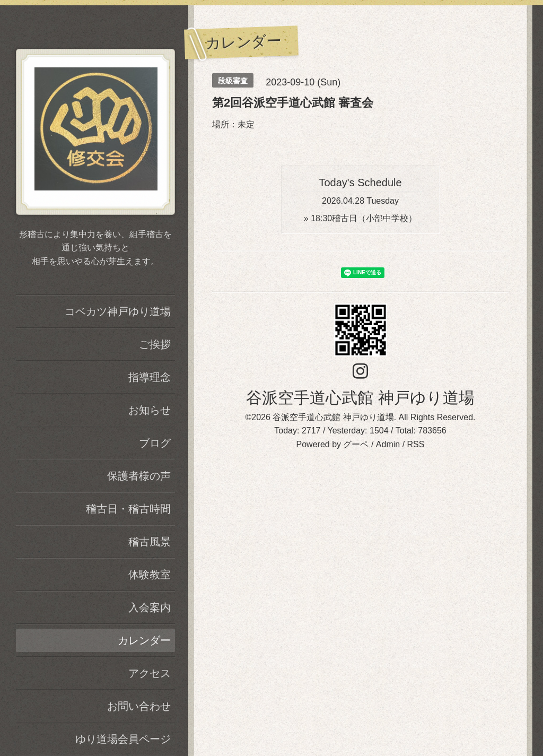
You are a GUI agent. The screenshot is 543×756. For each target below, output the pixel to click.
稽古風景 (150, 542)
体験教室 (150, 575)
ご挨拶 (155, 344)
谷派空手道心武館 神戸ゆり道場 (360, 398)
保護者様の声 (139, 476)
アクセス (150, 673)
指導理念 (150, 377)
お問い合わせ (139, 706)
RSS (416, 444)
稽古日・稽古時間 (128, 509)
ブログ (155, 443)
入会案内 (150, 607)
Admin (388, 444)
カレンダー (144, 640)
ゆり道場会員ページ (123, 739)
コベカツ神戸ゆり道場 (118, 311)
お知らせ (150, 410)
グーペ (356, 444)
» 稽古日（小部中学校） (360, 218)
